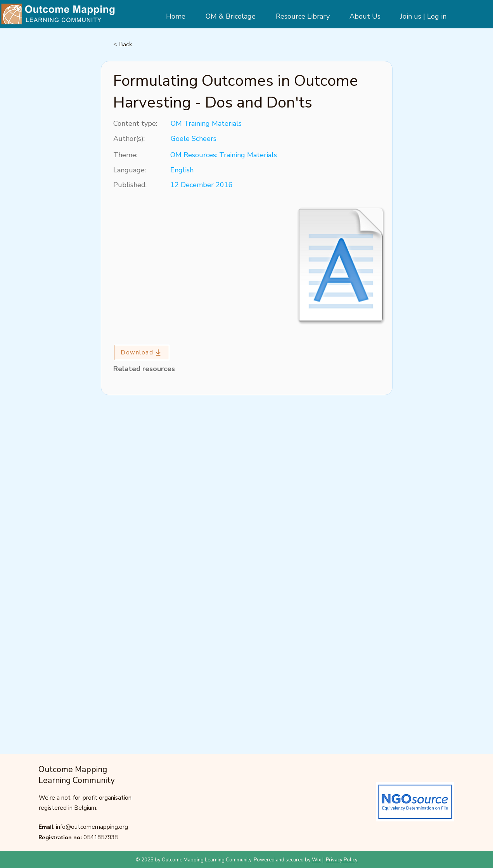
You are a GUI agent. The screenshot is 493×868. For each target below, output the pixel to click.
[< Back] (139, 44)
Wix (317, 860)
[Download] (142, 352)
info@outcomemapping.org (92, 827)
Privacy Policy (342, 860)
